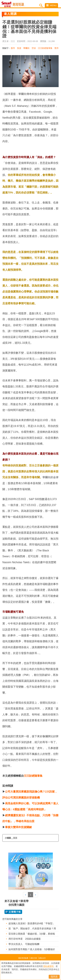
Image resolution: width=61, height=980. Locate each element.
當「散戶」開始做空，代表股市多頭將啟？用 (32, 929)
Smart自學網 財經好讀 (19, 4)
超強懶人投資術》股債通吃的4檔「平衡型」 (32, 923)
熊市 (57, 48)
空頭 (34, 48)
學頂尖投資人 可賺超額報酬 (24, 944)
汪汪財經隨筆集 (45, 48)
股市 (13, 48)
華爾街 (26, 48)
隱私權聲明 (48, 966)
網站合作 (42, 958)
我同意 (54, 977)
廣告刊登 (34, 958)
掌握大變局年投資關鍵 (18, 827)
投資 (19, 48)
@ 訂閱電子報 (13, 912)
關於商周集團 (23, 958)
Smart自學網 (7, 4)
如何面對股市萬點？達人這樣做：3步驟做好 (32, 949)
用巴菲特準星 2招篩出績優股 (25, 939)
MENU (51, 5)
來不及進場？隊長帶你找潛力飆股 (16, 903)
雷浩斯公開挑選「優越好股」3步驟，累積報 (32, 934)
